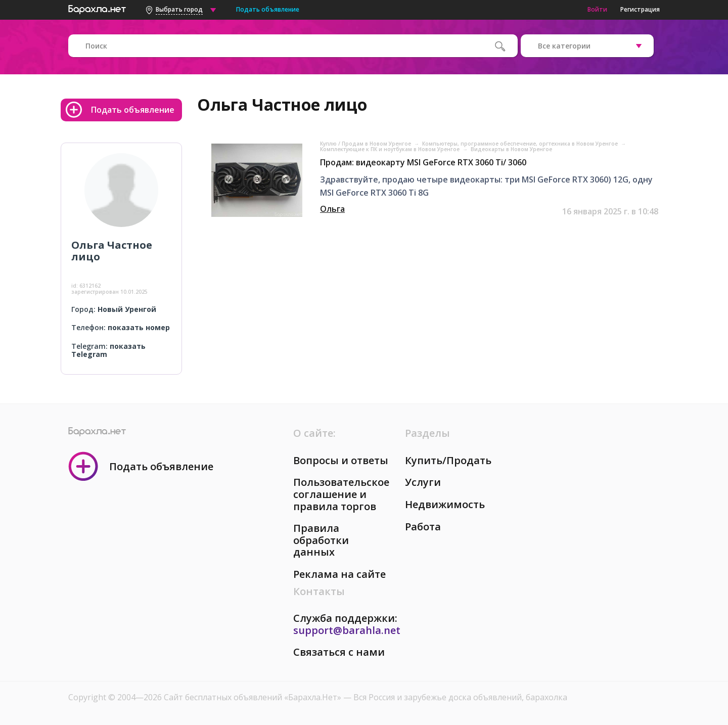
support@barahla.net (347, 630)
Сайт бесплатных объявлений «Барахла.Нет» (254, 697)
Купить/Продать (448, 460)
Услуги (423, 482)
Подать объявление (268, 9)
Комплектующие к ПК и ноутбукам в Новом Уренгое (391, 149)
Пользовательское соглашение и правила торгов (341, 494)
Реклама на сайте (339, 574)
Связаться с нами (339, 652)
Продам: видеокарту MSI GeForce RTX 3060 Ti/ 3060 (423, 162)
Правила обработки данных (321, 540)
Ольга (332, 209)
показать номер (139, 327)
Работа (423, 527)
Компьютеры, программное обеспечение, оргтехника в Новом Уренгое (521, 144)
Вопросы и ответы (341, 460)
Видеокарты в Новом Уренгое (511, 149)
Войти (597, 9)
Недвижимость (445, 504)
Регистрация (640, 9)
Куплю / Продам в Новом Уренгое (366, 144)
